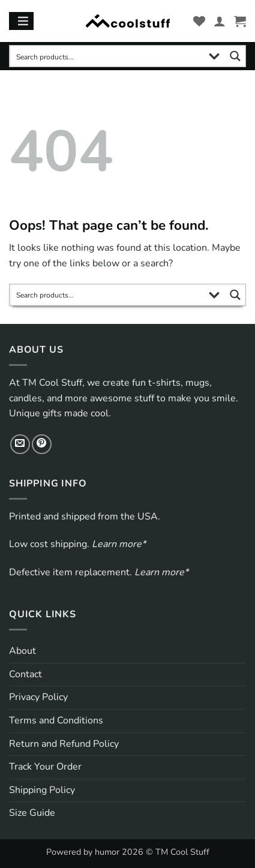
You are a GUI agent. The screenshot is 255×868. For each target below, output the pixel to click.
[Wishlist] (199, 21)
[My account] (220, 21)
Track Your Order (45, 767)
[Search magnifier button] (235, 56)
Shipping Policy (42, 790)
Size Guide (32, 813)
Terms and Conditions (56, 720)
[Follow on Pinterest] (42, 444)
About (22, 651)
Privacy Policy (38, 697)
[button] (240, 21)
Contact (25, 674)
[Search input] (107, 56)
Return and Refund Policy (64, 744)
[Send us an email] (20, 444)
